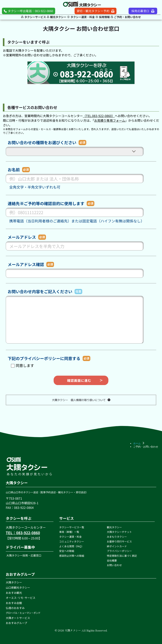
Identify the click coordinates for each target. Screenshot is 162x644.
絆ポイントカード (117, 546)
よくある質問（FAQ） (71, 546)
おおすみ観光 (14, 593)
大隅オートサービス (18, 618)
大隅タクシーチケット (119, 532)
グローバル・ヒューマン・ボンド (23, 613)
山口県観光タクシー (18, 587)
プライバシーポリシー (119, 551)
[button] (81, 400)
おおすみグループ (16, 623)
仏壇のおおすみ (15, 608)
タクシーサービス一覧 (72, 527)
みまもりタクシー (117, 537)
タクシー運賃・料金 (71, 537)
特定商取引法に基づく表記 (122, 556)
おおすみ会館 (14, 603)
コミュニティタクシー (72, 541)
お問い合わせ (115, 565)
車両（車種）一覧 (69, 532)
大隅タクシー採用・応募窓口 (24, 555)
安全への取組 (67, 551)
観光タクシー (114, 527)
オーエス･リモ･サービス (21, 598)
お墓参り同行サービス (119, 541)
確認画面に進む (79, 380)
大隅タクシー (14, 582)
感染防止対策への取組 (72, 556)
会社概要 (112, 560)
